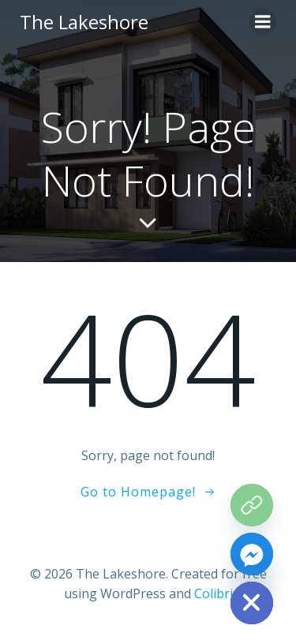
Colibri (214, 593)
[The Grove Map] (252, 505)
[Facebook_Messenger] (252, 554)
